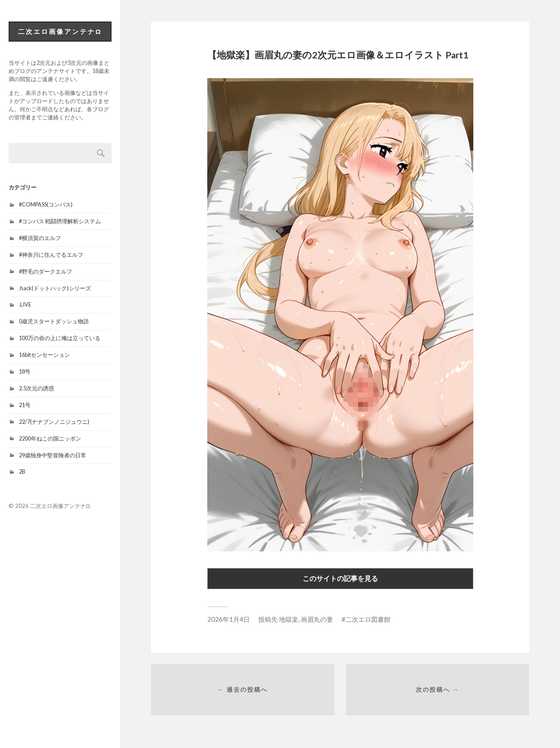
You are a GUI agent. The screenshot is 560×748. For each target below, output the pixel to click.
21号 (25, 405)
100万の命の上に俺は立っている (60, 338)
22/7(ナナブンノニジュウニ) (54, 422)
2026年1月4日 (229, 619)
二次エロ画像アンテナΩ (60, 31)
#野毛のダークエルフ (45, 271)
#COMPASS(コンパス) (46, 204)
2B (22, 471)
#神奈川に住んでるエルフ (51, 255)
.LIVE (25, 304)
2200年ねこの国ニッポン (50, 438)
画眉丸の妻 (317, 619)
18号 (25, 371)
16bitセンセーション (44, 355)
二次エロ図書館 (368, 619)
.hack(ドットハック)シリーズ (55, 288)
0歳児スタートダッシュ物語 (54, 321)
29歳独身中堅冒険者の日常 (53, 455)
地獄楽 (289, 619)
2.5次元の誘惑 (36, 388)
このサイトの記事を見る (340, 578)
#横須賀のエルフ (40, 238)
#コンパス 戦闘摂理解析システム (60, 221)
